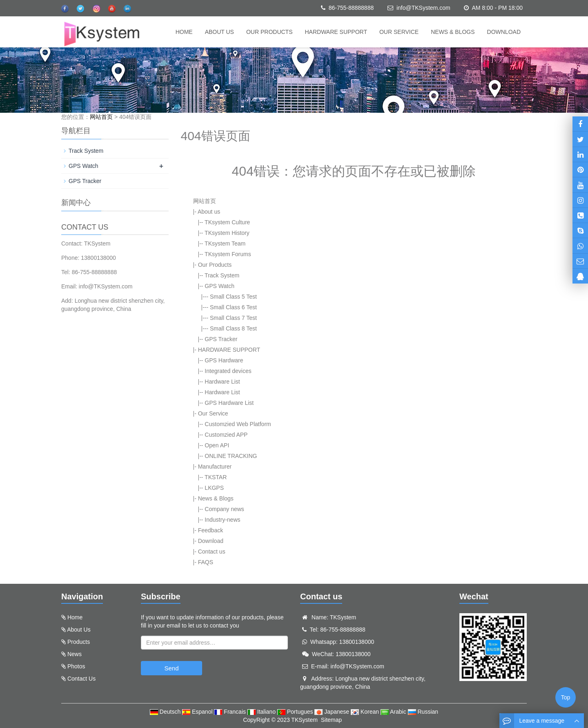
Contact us (212, 552)
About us (219, 32)
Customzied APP (226, 435)
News (75, 654)
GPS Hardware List (229, 403)
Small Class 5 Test (233, 297)
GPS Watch (219, 286)
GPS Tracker (221, 339)
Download (504, 32)
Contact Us (81, 679)
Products (79, 642)
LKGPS (214, 488)
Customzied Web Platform (238, 424)
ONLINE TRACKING (231, 456)
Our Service (399, 32)
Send (171, 668)
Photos (76, 666)
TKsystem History (227, 233)
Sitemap (331, 720)
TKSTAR (216, 477)
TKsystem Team (225, 243)
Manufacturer (215, 467)
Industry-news (222, 520)
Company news (224, 509)
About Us (79, 630)
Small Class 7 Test (233, 318)
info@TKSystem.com (423, 8)
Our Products (269, 32)
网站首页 (101, 117)
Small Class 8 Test (233, 328)
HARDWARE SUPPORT (336, 32)
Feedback (210, 530)
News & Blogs (453, 32)
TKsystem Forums (228, 254)
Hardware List (222, 382)
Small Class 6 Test (233, 307)
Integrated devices (228, 371)
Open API (217, 445)
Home (184, 32)
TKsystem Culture (227, 222)
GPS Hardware (224, 360)
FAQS (206, 562)
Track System (222, 275)
